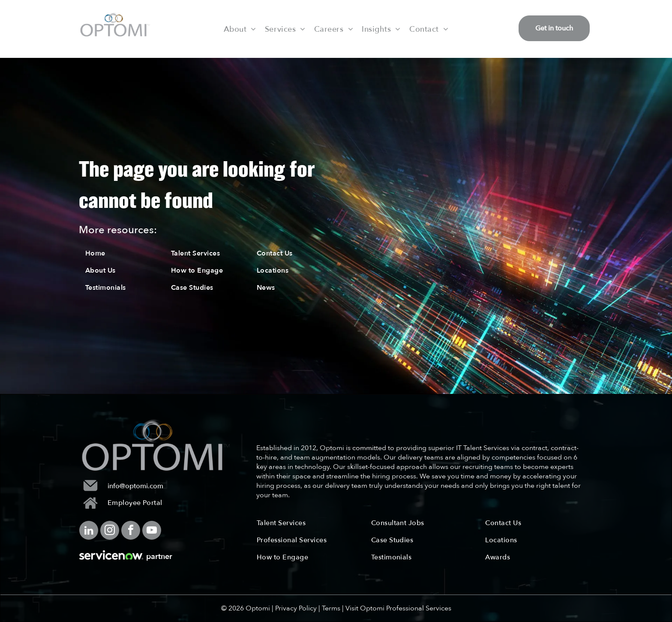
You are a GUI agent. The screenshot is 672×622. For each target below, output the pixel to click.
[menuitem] (240, 29)
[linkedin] (89, 531)
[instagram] (110, 531)
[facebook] (131, 531)
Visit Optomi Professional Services (398, 608)
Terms (331, 608)
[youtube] (152, 531)
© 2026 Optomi (246, 608)
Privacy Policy (296, 608)
